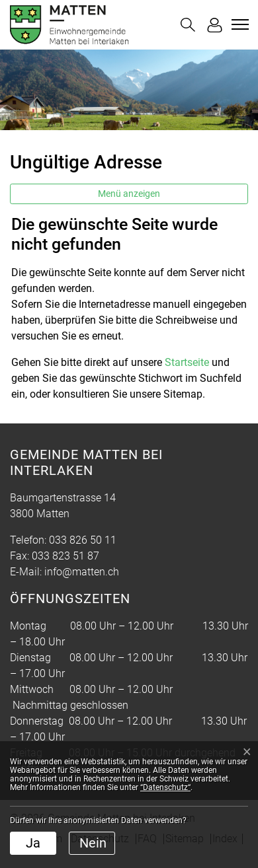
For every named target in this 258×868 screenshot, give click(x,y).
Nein (93, 843)
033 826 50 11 (83, 540)
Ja (33, 843)
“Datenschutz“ (165, 787)
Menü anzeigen (129, 194)
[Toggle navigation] (238, 24)
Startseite (187, 362)
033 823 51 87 (65, 556)
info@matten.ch (82, 572)
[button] (188, 25)
